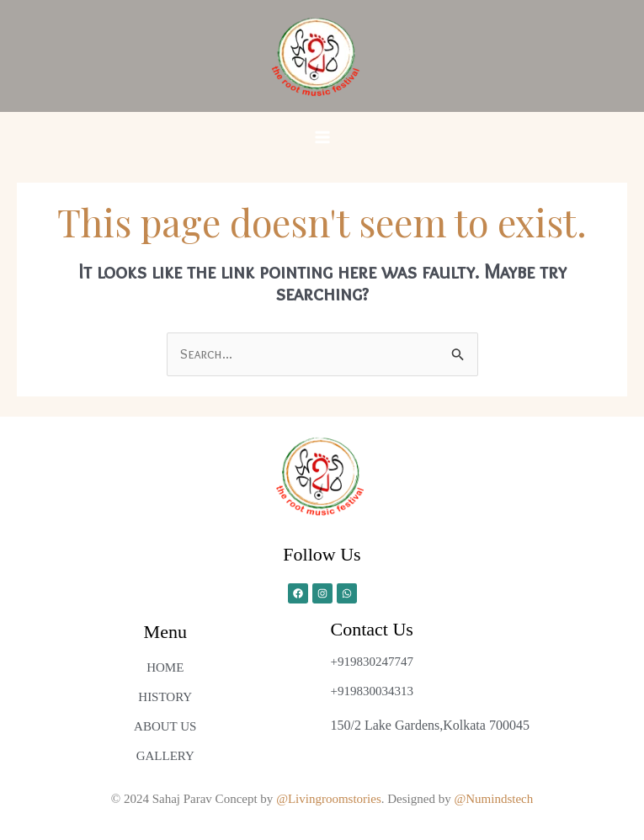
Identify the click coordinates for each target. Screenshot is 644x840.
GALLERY (165, 756)
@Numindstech (493, 799)
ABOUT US (165, 726)
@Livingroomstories (329, 799)
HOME (165, 667)
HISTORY (165, 697)
